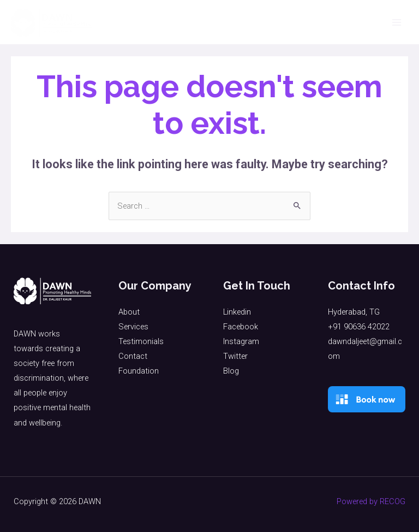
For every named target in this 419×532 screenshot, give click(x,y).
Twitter (235, 356)
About (129, 312)
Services (133, 327)
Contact (133, 356)
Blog (231, 371)
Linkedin (237, 312)
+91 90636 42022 (359, 327)
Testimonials (141, 341)
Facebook (241, 327)
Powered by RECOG (371, 501)
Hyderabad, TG (354, 312)
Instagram (241, 341)
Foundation (139, 371)
